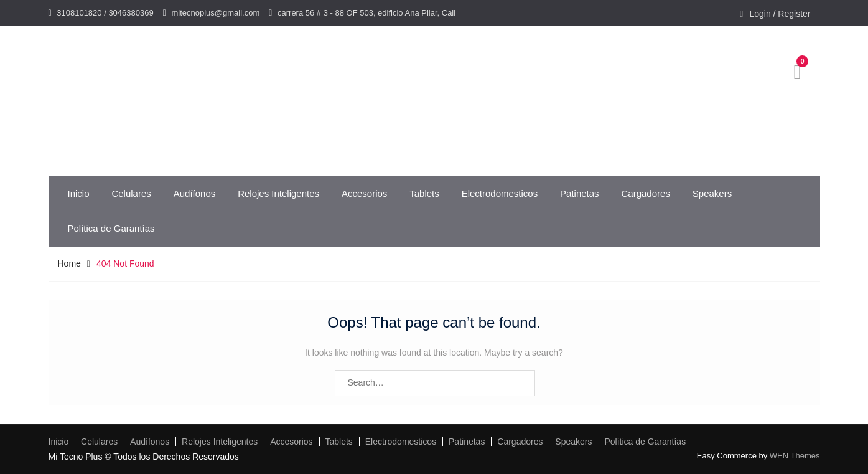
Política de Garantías (111, 228)
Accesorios (364, 193)
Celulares (131, 193)
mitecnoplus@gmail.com (215, 13)
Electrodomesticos (500, 193)
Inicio (79, 193)
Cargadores (646, 193)
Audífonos (195, 193)
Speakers (712, 193)
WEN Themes (795, 456)
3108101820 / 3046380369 (105, 13)
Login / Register (780, 14)
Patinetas (580, 193)
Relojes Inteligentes (278, 193)
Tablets (424, 193)
